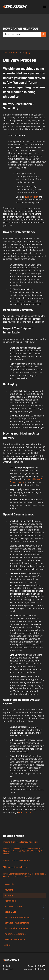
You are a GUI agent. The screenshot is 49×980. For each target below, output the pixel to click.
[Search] (43, 34)
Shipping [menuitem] (9, 895)
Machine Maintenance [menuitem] (15, 940)
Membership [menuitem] (10, 901)
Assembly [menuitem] (9, 884)
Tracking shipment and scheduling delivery (20, 842)
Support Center (10, 53)
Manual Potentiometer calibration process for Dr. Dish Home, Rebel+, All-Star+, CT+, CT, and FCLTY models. (23, 851)
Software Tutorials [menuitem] (13, 907)
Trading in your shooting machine (17, 860)
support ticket (32, 197)
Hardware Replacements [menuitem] (16, 928)
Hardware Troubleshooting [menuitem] (17, 918)
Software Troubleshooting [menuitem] (17, 923)
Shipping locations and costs (15, 867)
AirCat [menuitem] (7, 945)
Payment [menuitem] (9, 890)
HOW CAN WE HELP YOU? (21, 29)
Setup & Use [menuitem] (10, 912)
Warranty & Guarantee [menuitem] (15, 934)
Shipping (26, 53)
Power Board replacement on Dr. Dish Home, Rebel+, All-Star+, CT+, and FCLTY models (24, 875)
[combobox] (22, 34)
